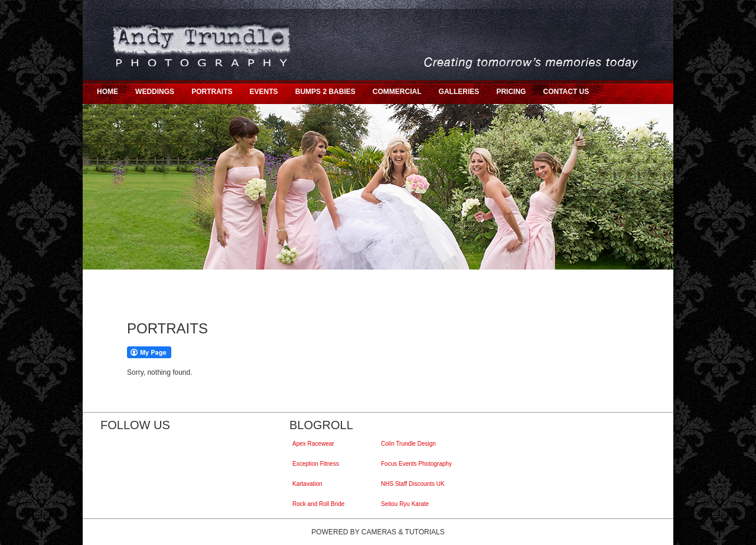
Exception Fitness (317, 464)
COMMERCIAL (397, 92)
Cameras (379, 532)
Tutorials (425, 532)
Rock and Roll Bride (320, 504)
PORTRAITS (212, 92)
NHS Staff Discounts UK (414, 484)
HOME (107, 92)
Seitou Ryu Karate (406, 504)
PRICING (511, 92)
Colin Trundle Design (410, 444)
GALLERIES (459, 92)
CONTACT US (566, 92)
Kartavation (309, 484)
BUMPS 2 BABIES (325, 92)
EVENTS (264, 92)
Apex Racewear (315, 444)
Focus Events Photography (418, 464)
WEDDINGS (155, 92)
